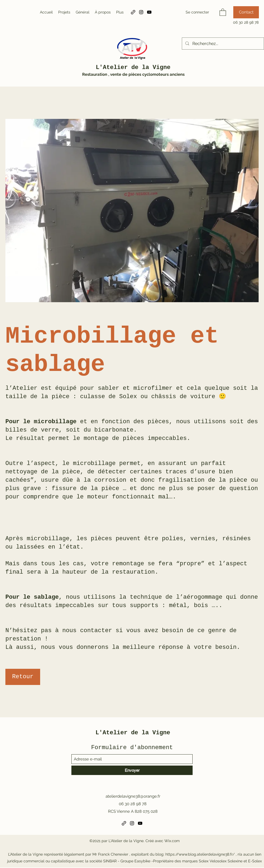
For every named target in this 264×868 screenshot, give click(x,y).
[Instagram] (141, 12)
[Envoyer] (132, 770)
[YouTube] (149, 12)
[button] (223, 12)
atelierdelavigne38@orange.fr (133, 796)
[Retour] (23, 677)
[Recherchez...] (222, 44)
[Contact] (246, 12)
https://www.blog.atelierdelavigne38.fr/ (200, 854)
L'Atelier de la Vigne (133, 68)
